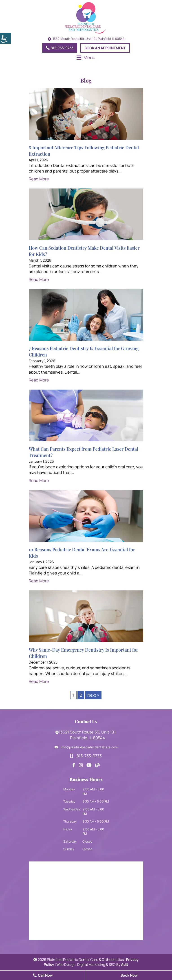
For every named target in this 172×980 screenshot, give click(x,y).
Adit (125, 964)
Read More (39, 179)
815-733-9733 (60, 48)
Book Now (129, 975)
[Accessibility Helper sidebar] (5, 38)
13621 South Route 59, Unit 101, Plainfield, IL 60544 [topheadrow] (89, 39)
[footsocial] (74, 765)
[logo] (86, 18)
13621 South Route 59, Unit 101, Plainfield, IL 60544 (86, 735)
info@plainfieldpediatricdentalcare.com (86, 747)
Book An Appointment (105, 48)
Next (93, 695)
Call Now (43, 975)
